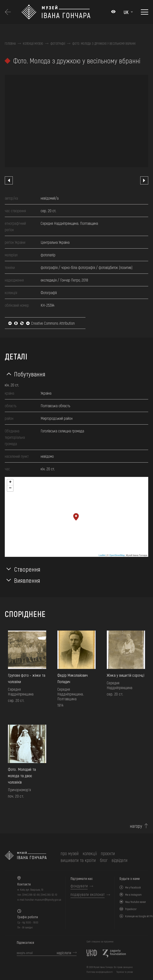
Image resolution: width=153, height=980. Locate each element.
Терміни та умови (125, 972)
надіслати (64, 953)
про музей (70, 853)
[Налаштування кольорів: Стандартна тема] (113, 12)
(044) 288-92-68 (31, 895)
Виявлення (27, 580)
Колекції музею (33, 44)
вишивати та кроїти (78, 860)
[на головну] (26, 857)
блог (104, 860)
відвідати (120, 860)
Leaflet (102, 555)
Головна (10, 44)
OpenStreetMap (117, 555)
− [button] (10, 488)
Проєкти (108, 853)
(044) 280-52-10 (49, 895)
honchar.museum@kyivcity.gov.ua (43, 900)
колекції (90, 853)
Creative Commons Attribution (41, 323)
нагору (136, 826)
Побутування (30, 374)
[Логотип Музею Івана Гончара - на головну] (64, 12)
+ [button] (10, 482)
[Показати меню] (145, 12)
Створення (27, 569)
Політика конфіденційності (100, 972)
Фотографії (58, 44)
